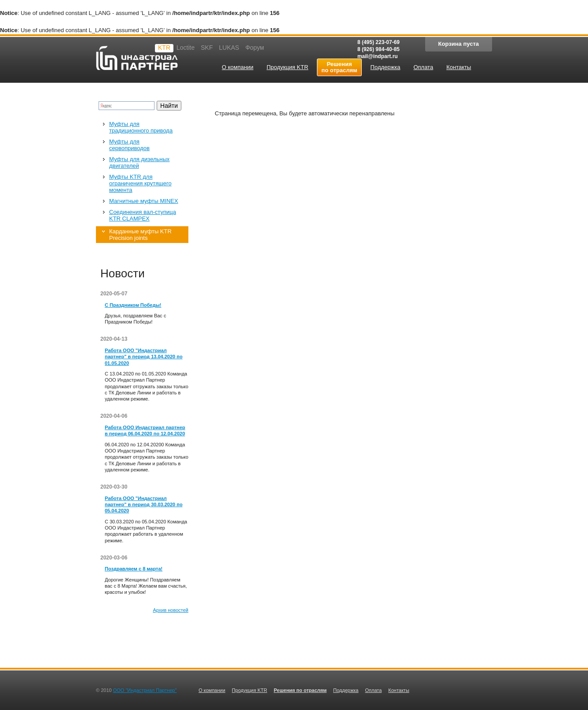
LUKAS (229, 48)
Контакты (399, 690)
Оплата (373, 690)
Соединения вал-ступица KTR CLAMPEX (143, 215)
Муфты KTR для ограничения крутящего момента (140, 183)
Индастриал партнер (137, 58)
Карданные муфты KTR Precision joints (140, 235)
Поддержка (346, 690)
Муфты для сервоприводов (129, 145)
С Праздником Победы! (133, 305)
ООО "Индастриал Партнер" (145, 690)
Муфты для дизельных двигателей (139, 162)
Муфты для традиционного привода (141, 127)
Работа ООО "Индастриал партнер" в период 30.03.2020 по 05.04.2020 (144, 505)
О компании (212, 690)
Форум (255, 48)
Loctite (186, 48)
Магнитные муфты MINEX (144, 201)
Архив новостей (171, 610)
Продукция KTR (250, 690)
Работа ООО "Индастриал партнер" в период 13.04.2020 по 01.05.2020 (144, 357)
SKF (207, 48)
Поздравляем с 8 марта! (134, 569)
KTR (164, 48)
